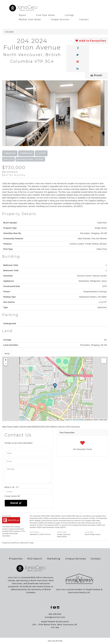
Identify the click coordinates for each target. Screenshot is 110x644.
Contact (84, 20)
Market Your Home (30, 20)
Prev (4, 113)
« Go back (9, 32)
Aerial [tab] (7, 354)
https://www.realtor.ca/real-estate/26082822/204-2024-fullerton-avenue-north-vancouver (41, 427)
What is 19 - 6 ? (12, 487)
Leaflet (67, 420)
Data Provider (62, 532)
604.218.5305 (55, 614)
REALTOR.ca (10, 527)
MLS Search (35, 559)
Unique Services (60, 20)
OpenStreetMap (78, 420)
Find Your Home (45, 15)
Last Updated (34, 532)
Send (16, 503)
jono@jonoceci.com (55, 617)
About (22, 15)
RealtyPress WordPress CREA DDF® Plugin (18, 543)
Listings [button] (69, 15)
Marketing (54, 559)
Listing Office (89, 532)
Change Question (12, 496)
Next (106, 113)
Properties (16, 559)
